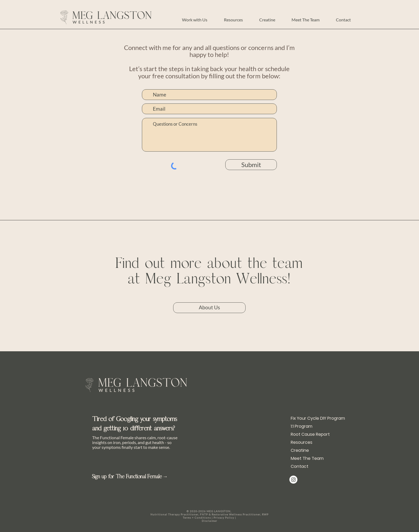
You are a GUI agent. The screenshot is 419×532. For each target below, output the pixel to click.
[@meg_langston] (293, 480)
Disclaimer (210, 521)
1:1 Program (302, 426)
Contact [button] (300, 466)
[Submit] (251, 165)
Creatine (300, 450)
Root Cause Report (309, 434)
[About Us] (209, 308)
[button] (195, 20)
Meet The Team (307, 458)
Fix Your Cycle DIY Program (309, 418)
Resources (302, 442)
